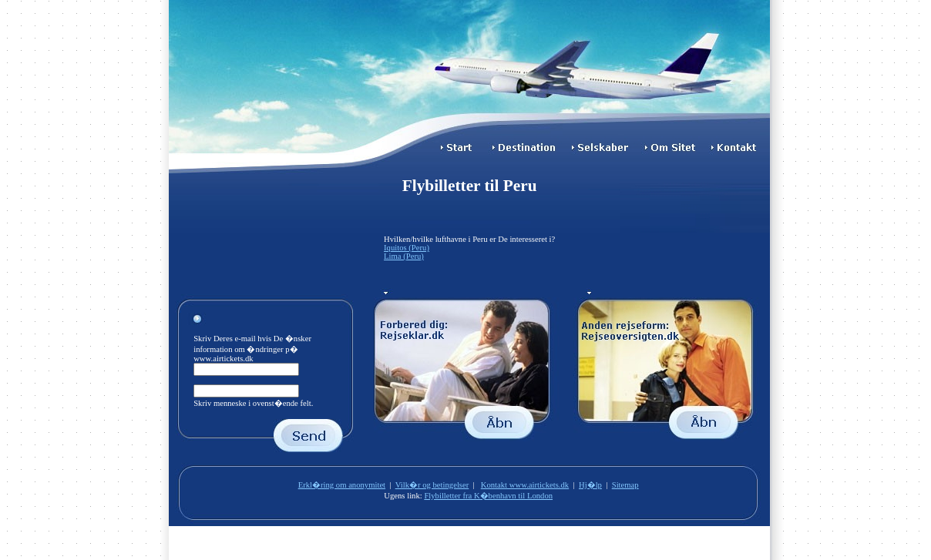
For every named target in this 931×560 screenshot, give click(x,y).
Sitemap (625, 485)
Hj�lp (590, 485)
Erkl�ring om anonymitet (342, 485)
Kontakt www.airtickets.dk (525, 485)
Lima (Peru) (404, 256)
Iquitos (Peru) (407, 248)
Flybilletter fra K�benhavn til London (488, 496)
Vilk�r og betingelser (432, 485)
